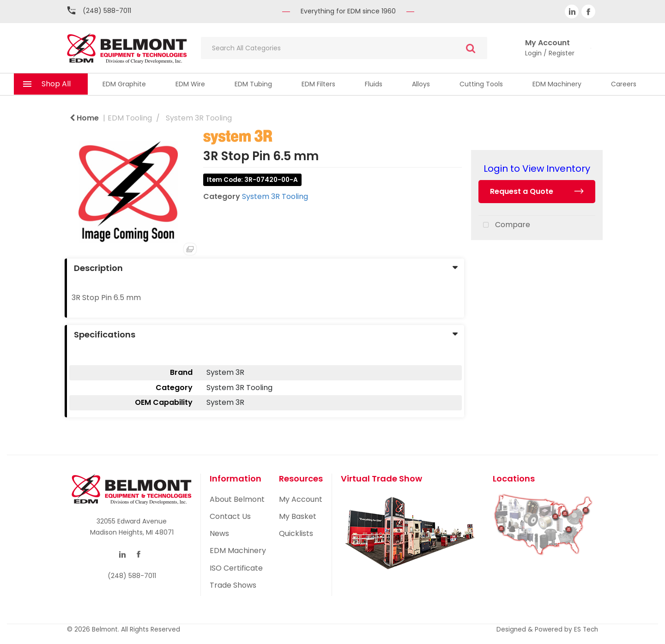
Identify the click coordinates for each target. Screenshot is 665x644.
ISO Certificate (236, 568)
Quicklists (296, 533)
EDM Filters (318, 84)
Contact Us (230, 516)
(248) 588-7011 (107, 11)
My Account (301, 499)
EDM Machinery (557, 84)
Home (84, 118)
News (219, 533)
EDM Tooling (130, 118)
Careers (624, 84)
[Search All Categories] (344, 48)
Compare (504, 225)
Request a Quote (522, 191)
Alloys (421, 84)
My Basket (298, 516)
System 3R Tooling (199, 118)
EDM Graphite (124, 84)
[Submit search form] (471, 48)
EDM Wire (190, 84)
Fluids (374, 84)
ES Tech (586, 629)
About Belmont (237, 499)
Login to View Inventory (537, 169)
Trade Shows (233, 585)
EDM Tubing (253, 84)
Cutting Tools (481, 84)
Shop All (56, 84)
